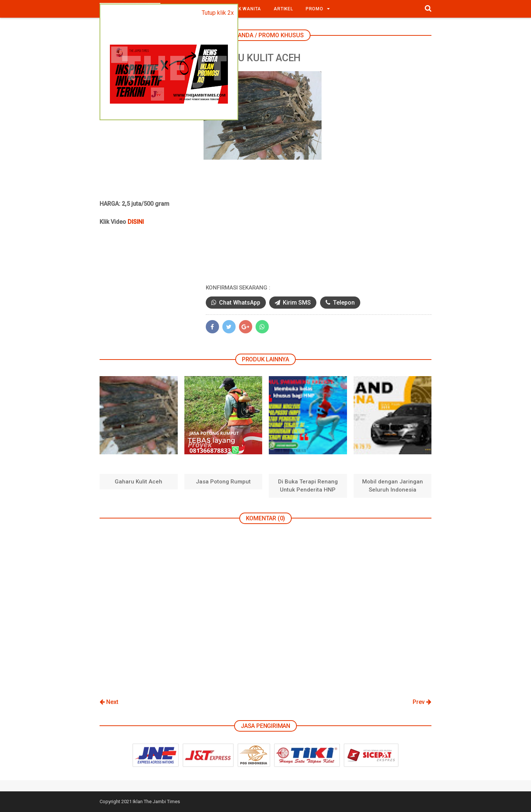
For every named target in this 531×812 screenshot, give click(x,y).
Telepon (361, 303)
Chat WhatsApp (257, 303)
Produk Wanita (242, 9)
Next (109, 702)
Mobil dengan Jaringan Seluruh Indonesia (393, 486)
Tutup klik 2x (218, 13)
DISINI (136, 222)
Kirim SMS (314, 303)
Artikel (283, 9)
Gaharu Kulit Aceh (138, 482)
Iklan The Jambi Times (156, 802)
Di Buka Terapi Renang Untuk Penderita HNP (308, 486)
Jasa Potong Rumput (223, 482)
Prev (422, 702)
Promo (315, 9)
